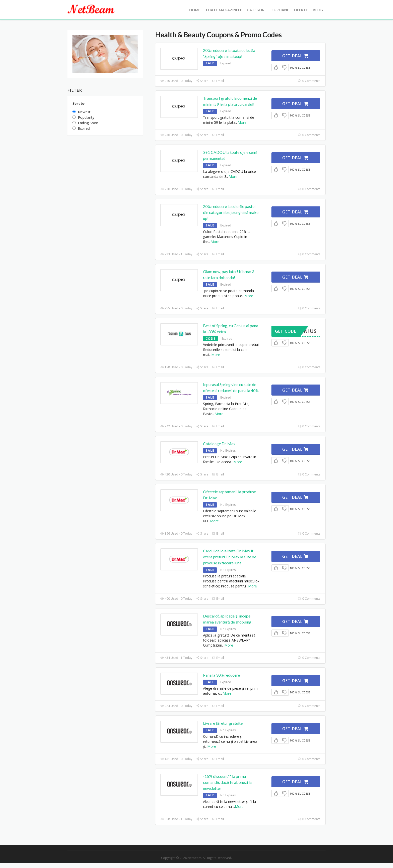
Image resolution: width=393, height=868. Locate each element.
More (242, 122)
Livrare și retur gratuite (223, 723)
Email (218, 81)
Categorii (257, 10)
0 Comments (309, 81)
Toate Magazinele (224, 10)
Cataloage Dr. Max (219, 444)
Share (202, 81)
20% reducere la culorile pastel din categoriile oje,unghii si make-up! (231, 212)
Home (195, 10)
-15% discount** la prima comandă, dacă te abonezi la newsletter (227, 782)
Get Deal (295, 56)
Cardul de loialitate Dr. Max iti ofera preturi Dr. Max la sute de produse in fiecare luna (230, 557)
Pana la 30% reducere (221, 675)
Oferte (301, 10)
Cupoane (280, 10)
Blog (318, 10)
